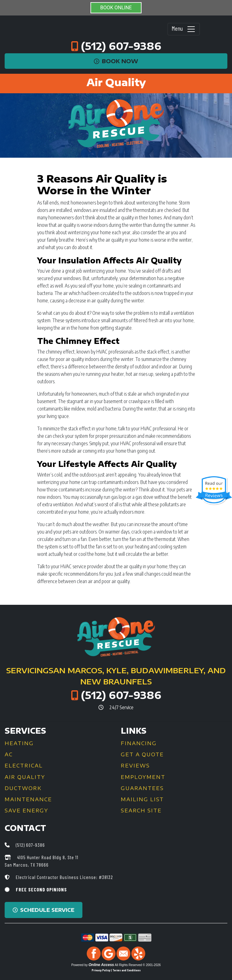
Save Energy (26, 811)
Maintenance (28, 799)
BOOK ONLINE (116, 8)
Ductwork (23, 788)
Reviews (135, 766)
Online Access (101, 965)
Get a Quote (142, 754)
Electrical (24, 766)
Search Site (141, 811)
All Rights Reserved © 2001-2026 (138, 965)
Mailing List (142, 799)
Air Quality (25, 777)
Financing (139, 743)
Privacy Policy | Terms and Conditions (116, 970)
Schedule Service (44, 910)
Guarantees (142, 788)
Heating (19, 743)
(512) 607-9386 (121, 46)
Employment (143, 777)
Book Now (116, 61)
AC (9, 754)
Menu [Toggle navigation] (184, 29)
